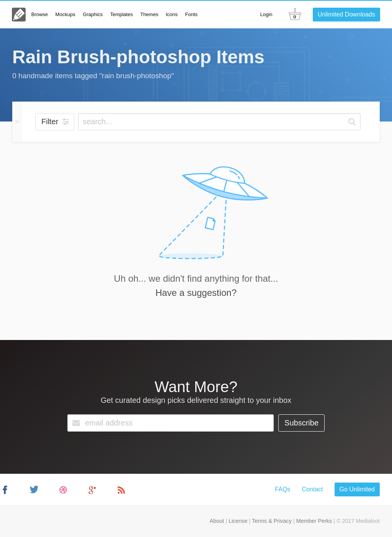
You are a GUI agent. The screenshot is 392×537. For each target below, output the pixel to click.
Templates (122, 14)
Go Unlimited (357, 489)
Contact (312, 489)
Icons (172, 14)
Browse (40, 14)
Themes (149, 14)
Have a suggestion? (196, 293)
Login (266, 14)
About (217, 521)
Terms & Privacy (272, 521)
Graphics (93, 14)
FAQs (283, 489)
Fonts (191, 14)
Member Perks (314, 521)
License (238, 521)
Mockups (65, 14)
